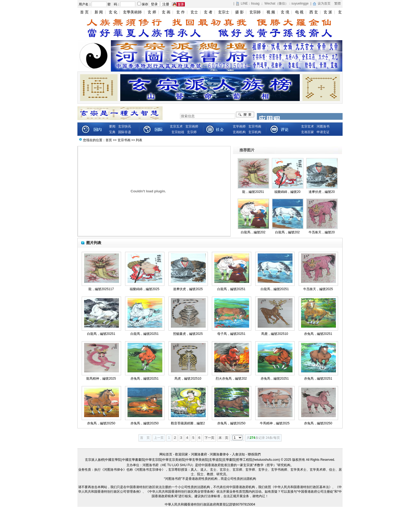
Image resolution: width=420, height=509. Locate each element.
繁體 (337, 3)
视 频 (271, 12)
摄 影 (239, 12)
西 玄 (314, 12)
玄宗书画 (124, 140)
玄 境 (285, 12)
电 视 (299, 12)
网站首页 (166, 454)
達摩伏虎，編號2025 (188, 289)
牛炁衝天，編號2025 (318, 289)
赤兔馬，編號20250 (101, 423)
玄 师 (152, 12)
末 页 (223, 438)
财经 (154, 129)
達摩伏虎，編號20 (322, 192)
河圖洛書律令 (219, 454)
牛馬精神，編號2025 (275, 423)
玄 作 (181, 12)
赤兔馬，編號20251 (318, 334)
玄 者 (208, 12)
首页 (109, 140)
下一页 (209, 438)
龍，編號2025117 (101, 289)
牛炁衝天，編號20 (322, 232)
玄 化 (113, 12)
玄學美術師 (132, 12)
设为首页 (324, 3)
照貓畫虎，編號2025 (188, 334)
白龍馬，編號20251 (231, 289)
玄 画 (166, 12)
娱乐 (217, 129)
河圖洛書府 (199, 454)
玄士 (194, 12)
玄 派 (328, 12)
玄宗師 (255, 12)
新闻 (93, 129)
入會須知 (238, 454)
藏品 (280, 129)
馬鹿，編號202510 (275, 334)
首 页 (84, 12)
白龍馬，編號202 (253, 232)
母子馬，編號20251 (231, 334)
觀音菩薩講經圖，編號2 (188, 423)
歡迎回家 (182, 454)
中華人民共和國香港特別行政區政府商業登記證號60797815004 (210, 504)
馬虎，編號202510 (188, 379)
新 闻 (99, 12)
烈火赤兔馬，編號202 (231, 379)
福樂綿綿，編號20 (287, 192)
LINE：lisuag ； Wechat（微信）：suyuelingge (275, 3)
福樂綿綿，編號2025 (145, 289)
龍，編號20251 (253, 192)
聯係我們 (254, 454)
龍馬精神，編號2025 (101, 379)
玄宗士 (224, 12)
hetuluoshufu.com (266, 460)
